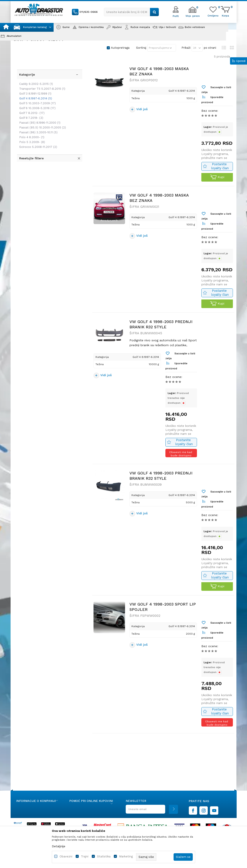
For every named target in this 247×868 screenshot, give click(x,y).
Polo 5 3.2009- (30, 125)
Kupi (216, 184)
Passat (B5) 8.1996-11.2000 (38, 105)
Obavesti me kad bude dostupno (181, 474)
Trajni (85, 856)
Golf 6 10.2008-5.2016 (35, 91)
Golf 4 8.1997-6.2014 (34, 81)
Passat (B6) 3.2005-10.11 (36, 115)
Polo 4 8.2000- (30, 120)
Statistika (104, 856)
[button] (131, 12)
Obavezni (66, 856)
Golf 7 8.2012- (30, 96)
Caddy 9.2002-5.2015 (34, 66)
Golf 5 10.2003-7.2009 (36, 86)
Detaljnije (59, 846)
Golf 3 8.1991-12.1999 (33, 76)
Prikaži (186, 48)
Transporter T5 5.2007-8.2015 (40, 71)
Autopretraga (120, 48)
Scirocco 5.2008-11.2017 (36, 129)
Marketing (126, 856)
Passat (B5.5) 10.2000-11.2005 (41, 110)
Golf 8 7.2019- (29, 100)
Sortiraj (141, 48)
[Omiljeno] (213, 15)
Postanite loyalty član (219, 173)
